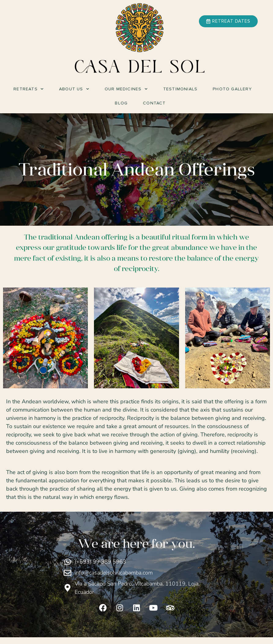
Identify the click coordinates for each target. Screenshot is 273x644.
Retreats (29, 89)
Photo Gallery (232, 89)
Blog (121, 103)
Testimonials (180, 89)
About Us (74, 89)
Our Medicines (126, 89)
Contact (154, 103)
